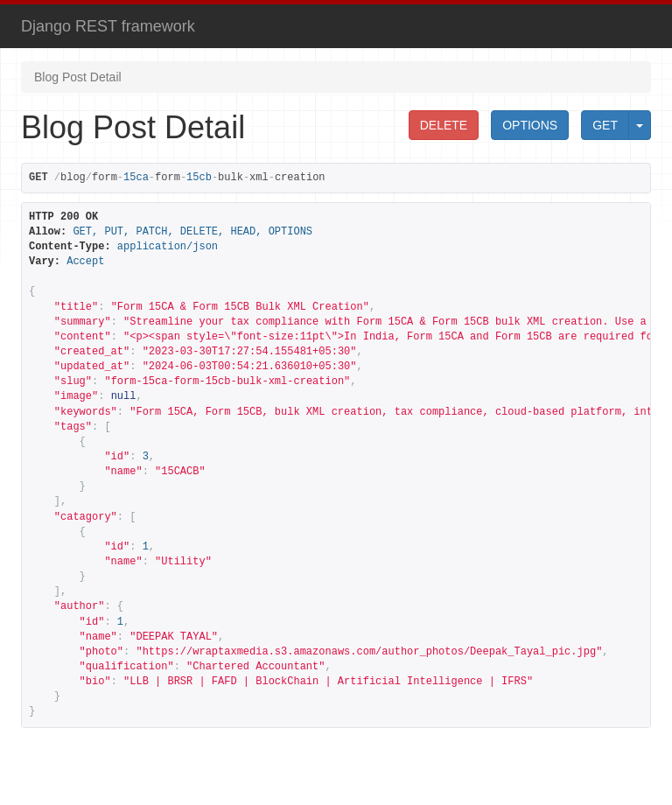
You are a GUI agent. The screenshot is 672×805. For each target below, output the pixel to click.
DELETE (444, 125)
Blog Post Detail (78, 77)
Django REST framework (108, 26)
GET (605, 125)
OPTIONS (530, 125)
